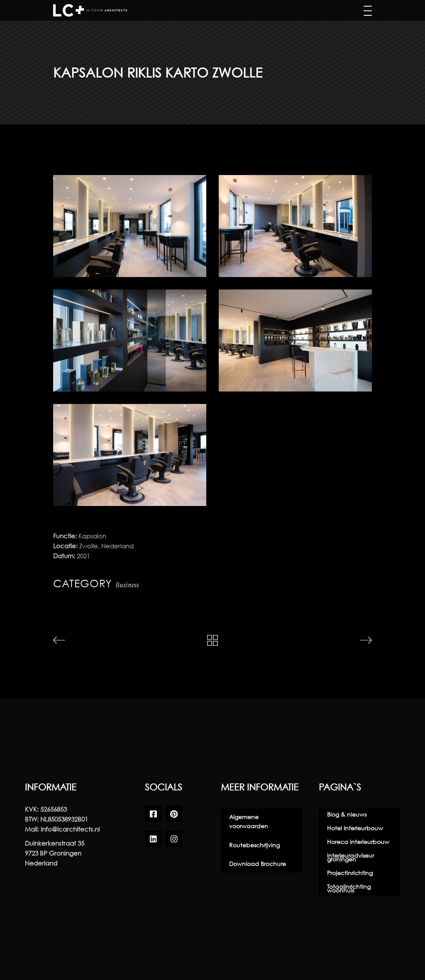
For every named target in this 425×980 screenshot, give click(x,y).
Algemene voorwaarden (249, 821)
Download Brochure (258, 864)
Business (127, 585)
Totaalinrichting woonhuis (349, 888)
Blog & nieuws (347, 814)
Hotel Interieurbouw (355, 828)
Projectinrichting (350, 873)
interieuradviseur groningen (351, 857)
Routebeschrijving (254, 845)
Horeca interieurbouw (358, 842)
